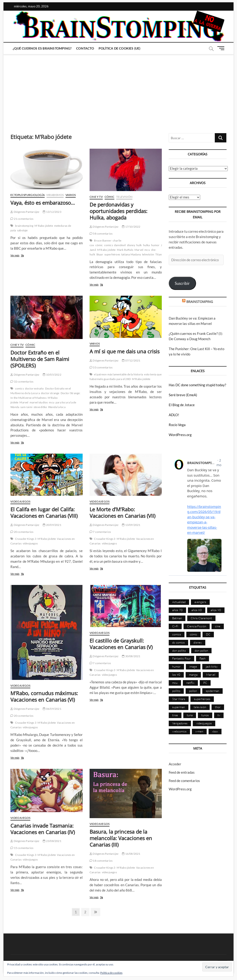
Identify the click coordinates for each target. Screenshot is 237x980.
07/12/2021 (131, 360)
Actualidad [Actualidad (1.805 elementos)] (179, 602)
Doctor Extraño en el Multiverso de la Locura (41, 391)
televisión (148, 254)
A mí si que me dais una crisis (125, 351)
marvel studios (39, 402)
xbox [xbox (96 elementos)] (215, 731)
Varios (71, 195)
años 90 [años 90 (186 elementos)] (216, 610)
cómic (99, 245)
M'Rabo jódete (44, 226)
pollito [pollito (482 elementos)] (176, 691)
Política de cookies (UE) (120, 48)
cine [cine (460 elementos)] (218, 626)
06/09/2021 (52, 709)
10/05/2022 (52, 375)
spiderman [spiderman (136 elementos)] (212, 691)
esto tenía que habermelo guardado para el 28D (126, 377)
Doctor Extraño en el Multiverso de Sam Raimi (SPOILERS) (40, 359)
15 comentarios (22, 848)
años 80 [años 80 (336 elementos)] (197, 610)
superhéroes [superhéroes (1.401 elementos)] (202, 699)
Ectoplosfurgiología (28, 195)
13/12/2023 (52, 212)
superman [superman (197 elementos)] (179, 707)
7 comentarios (100, 532)
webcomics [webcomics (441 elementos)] (179, 731)
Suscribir (182, 283)
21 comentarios (22, 219)
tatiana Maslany (131, 254)
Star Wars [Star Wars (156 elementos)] (179, 699)
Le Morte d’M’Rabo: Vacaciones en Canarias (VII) (122, 512)
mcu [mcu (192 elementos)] (175, 683)
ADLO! (174, 415)
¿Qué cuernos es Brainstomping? (42, 48)
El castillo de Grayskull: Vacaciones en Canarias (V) (121, 644)
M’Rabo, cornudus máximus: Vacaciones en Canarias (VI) (44, 696)
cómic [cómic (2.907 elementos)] (193, 634)
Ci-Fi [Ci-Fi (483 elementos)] (175, 626)
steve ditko (40, 407)
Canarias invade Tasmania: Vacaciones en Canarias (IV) (43, 829)
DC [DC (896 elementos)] (208, 634)
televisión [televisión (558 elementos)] (200, 707)
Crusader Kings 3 (26, 539)
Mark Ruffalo (125, 250)
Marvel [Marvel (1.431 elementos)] (211, 675)
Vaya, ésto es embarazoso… (43, 203)
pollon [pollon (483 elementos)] (193, 691)
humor (155, 245)
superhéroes (112, 254)
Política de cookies (111, 973)
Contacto (85, 48)
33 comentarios (101, 367)
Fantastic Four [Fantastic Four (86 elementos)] (181, 658)
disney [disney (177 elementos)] (198, 642)
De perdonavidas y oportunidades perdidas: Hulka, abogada (118, 211)
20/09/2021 (52, 525)
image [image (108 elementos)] (193, 666)
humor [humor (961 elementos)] (176, 666)
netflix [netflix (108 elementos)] (190, 683)
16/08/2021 (131, 854)
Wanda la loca (57, 407)
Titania (160, 254)
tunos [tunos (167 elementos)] (205, 715)
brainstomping (24, 226)
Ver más (23, 256)
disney (131, 245)
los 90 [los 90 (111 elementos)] (176, 675)
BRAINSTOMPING (200, 302)
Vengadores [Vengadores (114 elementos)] (180, 723)
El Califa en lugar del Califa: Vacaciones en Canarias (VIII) (44, 512)
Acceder (175, 764)
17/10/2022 (131, 227)
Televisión (124, 197)
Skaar (100, 254)
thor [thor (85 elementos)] (218, 707)
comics (109, 245)
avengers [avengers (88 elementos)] (200, 602)
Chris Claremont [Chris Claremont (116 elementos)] (201, 618)
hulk (139, 245)
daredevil (120, 245)
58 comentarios (101, 234)
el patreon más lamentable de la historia (118, 374)
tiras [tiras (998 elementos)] (175, 715)
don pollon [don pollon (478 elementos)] (201, 650)
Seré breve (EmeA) (183, 395)
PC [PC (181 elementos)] (205, 683)
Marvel (139, 250)
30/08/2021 (131, 656)
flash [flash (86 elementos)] (203, 658)
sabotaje (22, 230)
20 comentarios (22, 532)
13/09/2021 (131, 525)
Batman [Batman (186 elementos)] (177, 618)
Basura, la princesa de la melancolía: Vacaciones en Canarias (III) (121, 838)
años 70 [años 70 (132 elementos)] (177, 610)
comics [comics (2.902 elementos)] (177, 634)
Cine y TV (96, 197)
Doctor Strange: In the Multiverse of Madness (45, 395)
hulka (147, 245)
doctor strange (50, 393)
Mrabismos (55, 195)
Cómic (109, 197)
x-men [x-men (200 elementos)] (199, 731)
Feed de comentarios (184, 781)
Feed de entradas (182, 772)
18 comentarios (101, 861)
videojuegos (30, 543)
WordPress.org (180, 435)
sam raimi (26, 407)
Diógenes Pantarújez (25, 212)
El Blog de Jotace (182, 405)
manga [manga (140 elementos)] (193, 675)
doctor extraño (34, 388)
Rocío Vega (177, 425)
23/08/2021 (52, 841)
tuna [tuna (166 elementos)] (190, 715)
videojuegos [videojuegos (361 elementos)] (204, 723)
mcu (147, 250)
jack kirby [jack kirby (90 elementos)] (212, 666)
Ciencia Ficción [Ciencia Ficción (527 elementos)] (197, 626)
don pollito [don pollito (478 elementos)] (179, 650)
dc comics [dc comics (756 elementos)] (178, 642)
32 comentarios (22, 382)
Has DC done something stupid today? (197, 385)
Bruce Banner (103, 240)
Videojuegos (20, 501)
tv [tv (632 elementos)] (219, 715)
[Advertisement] (118, 89)
